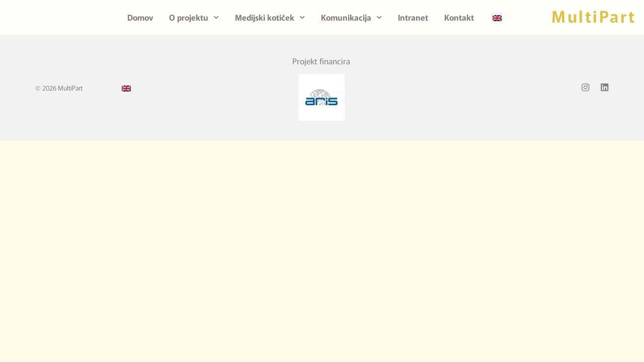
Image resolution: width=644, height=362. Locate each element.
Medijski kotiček (270, 17)
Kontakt (459, 17)
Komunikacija (351, 17)
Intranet (413, 17)
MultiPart (594, 16)
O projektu (194, 17)
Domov (140, 17)
